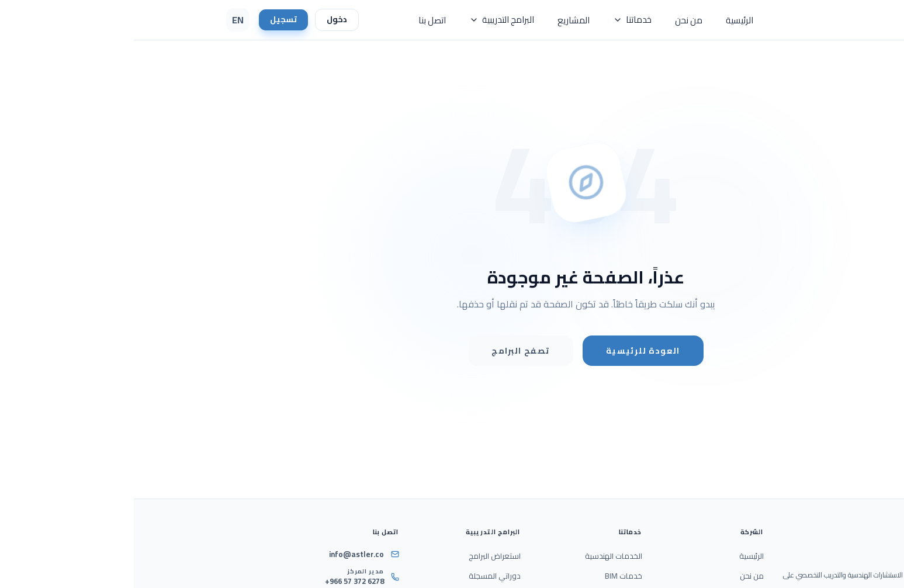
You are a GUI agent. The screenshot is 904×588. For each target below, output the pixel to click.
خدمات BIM (490, 576)
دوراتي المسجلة (361, 576)
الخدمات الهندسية (480, 556)
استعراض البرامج (361, 556)
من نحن (555, 20)
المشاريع (440, 20)
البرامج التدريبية (368, 20)
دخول (205, 20)
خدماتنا (498, 20)
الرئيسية (606, 20)
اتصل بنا (298, 20)
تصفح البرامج (387, 351)
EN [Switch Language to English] (104, 20)
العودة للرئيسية (509, 351)
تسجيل (150, 20)
